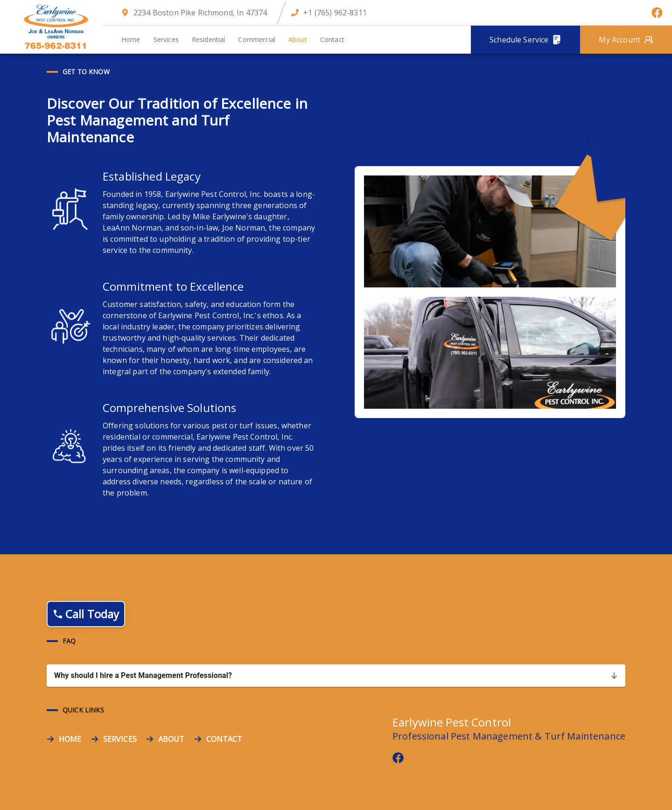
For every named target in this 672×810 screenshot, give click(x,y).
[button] (336, 676)
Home (131, 39)
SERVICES (120, 739)
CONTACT (224, 739)
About (298, 39)
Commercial (257, 39)
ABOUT (171, 739)
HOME (70, 739)
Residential (209, 39)
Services (166, 39)
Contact (332, 39)
